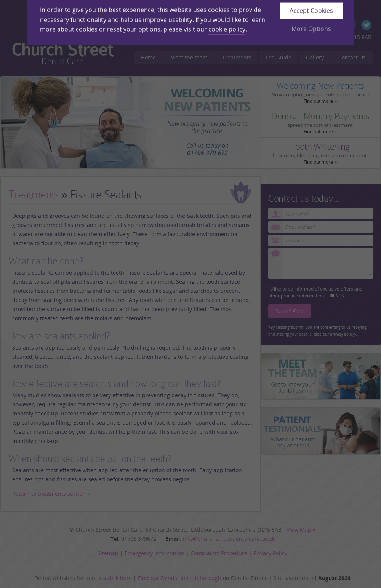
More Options (311, 21)
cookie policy (227, 21)
